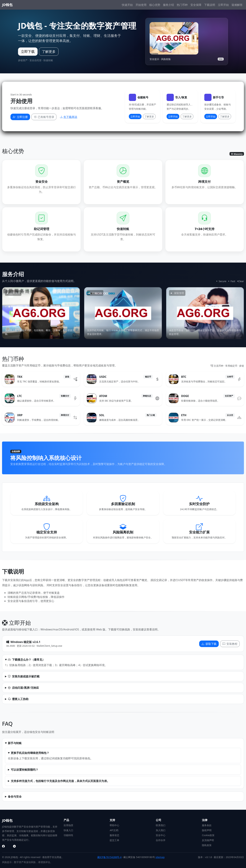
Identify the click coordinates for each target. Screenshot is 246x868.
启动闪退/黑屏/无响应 (23, 688)
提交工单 (114, 840)
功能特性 (68, 835)
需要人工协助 (18, 699)
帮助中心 (114, 825)
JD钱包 (7, 5)
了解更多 (49, 52)
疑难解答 (237, 5)
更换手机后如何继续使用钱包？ (30, 753)
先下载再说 (69, 117)
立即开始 (223, 5)
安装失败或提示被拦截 (24, 676)
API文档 (114, 830)
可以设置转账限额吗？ (25, 770)
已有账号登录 (44, 117)
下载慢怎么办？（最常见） (26, 660)
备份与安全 (15, 797)
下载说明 (210, 5)
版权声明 (207, 830)
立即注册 (20, 117)
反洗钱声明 (208, 840)
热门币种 (182, 5)
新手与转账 (15, 743)
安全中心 (161, 835)
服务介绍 (168, 5)
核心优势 (155, 5)
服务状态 (114, 835)
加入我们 (161, 830)
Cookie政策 (208, 835)
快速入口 (68, 830)
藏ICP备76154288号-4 (109, 857)
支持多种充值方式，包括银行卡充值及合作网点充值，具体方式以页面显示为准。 (60, 781)
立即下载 (28, 52)
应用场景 (68, 825)
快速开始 (127, 5)
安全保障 (196, 5)
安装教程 (230, 644)
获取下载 (209, 644)
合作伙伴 (161, 840)
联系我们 (161, 825)
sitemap (160, 857)
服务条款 (207, 825)
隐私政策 (207, 845)
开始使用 (141, 5)
